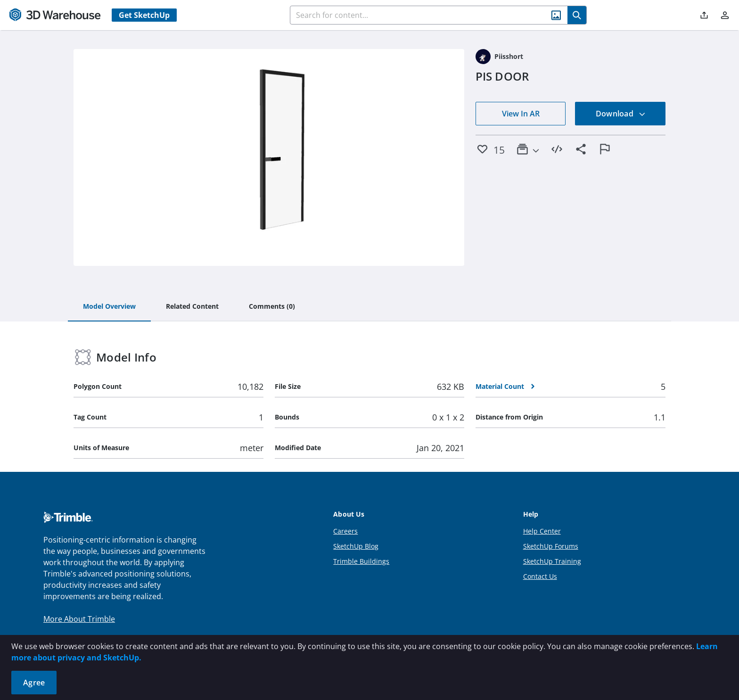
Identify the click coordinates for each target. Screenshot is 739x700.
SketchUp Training (552, 561)
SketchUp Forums (551, 546)
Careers (345, 531)
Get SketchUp (144, 15)
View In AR (521, 114)
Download (621, 114)
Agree (34, 683)
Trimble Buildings (361, 561)
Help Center (542, 531)
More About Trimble (79, 619)
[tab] (109, 307)
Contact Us (540, 576)
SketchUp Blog (356, 546)
